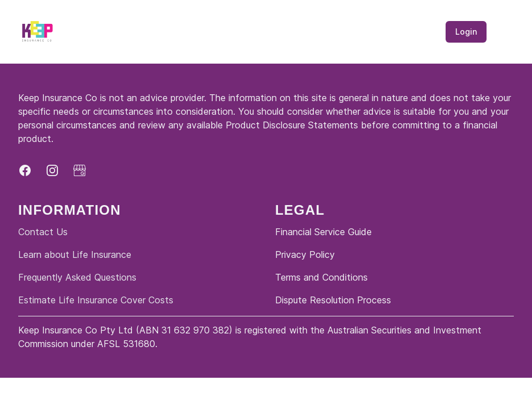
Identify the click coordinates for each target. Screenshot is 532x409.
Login (466, 32)
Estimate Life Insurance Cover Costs (96, 300)
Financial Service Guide (323, 232)
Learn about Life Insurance (75, 254)
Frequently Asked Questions (77, 277)
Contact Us (43, 232)
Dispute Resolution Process (333, 300)
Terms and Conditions (321, 277)
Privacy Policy (305, 254)
